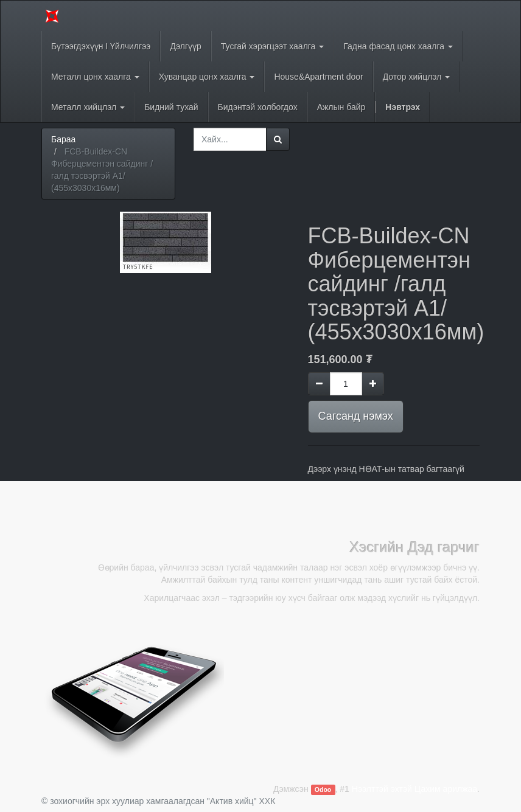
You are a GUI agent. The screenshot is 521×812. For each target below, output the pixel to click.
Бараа (63, 139)
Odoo (323, 789)
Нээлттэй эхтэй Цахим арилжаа (414, 789)
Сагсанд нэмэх (356, 416)
